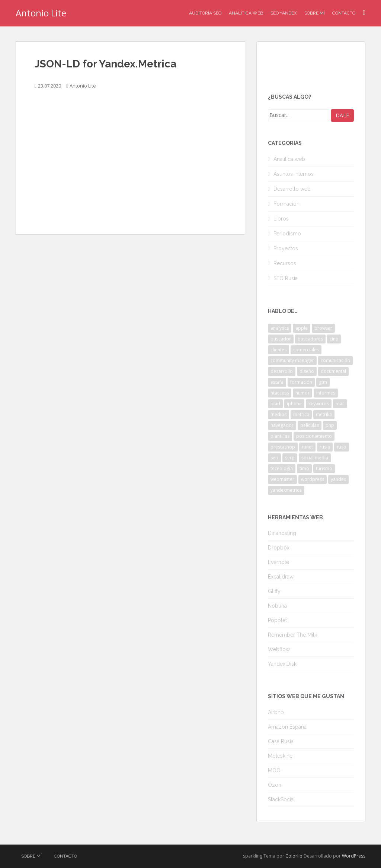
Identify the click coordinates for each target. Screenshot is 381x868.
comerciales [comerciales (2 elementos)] (306, 350)
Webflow (279, 649)
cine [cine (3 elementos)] (334, 339)
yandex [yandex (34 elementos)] (338, 479)
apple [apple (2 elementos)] (302, 328)
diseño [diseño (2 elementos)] (307, 371)
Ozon (275, 785)
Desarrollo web (292, 189)
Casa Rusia (281, 741)
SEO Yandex (284, 13)
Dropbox (279, 548)
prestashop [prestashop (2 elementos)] (283, 447)
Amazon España (287, 727)
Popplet (277, 620)
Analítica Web (246, 13)
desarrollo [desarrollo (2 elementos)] (282, 371)
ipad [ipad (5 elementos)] (275, 404)
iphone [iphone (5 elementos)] (294, 404)
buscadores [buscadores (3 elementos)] (310, 339)
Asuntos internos (294, 174)
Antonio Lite (41, 13)
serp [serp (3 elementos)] (290, 458)
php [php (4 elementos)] (330, 425)
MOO (274, 770)
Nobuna (277, 606)
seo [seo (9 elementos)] (274, 458)
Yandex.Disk (282, 664)
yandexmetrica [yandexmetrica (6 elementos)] (286, 490)
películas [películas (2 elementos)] (310, 425)
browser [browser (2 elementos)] (323, 328)
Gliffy (274, 591)
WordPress (354, 856)
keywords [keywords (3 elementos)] (319, 404)
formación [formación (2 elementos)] (301, 382)
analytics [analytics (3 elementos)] (280, 328)
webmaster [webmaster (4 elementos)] (282, 479)
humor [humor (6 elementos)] (302, 393)
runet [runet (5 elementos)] (307, 447)
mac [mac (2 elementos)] (340, 404)
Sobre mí (315, 13)
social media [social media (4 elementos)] (315, 458)
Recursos (285, 263)
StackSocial (281, 799)
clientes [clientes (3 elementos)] (278, 350)
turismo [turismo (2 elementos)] (324, 468)
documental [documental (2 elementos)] (333, 371)
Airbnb (276, 712)
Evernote (278, 562)
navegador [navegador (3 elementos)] (282, 425)
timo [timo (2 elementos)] (304, 468)
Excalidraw (281, 577)
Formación (286, 204)
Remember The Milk (292, 635)
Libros (281, 219)
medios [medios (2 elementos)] (278, 414)
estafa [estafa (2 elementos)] (277, 382)
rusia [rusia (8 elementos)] (325, 447)
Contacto (344, 13)
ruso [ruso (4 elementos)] (342, 447)
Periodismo (287, 234)
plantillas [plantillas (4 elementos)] (280, 436)
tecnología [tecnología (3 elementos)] (282, 468)
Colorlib (294, 856)
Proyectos (286, 248)
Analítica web (289, 159)
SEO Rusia (286, 278)
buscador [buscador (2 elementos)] (281, 339)
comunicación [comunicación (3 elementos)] (335, 360)
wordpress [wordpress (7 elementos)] (313, 479)
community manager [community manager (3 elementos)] (292, 360)
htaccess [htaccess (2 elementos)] (280, 393)
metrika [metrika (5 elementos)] (324, 414)
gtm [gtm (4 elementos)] (323, 382)
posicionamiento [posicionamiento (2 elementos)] (314, 436)
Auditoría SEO (205, 13)
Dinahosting (282, 533)
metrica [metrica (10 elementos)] (301, 414)
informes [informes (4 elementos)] (326, 393)
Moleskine (280, 756)
